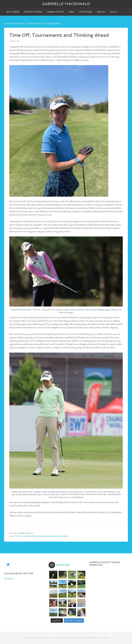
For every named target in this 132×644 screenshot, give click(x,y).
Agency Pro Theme (53, 638)
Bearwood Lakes (25, 536)
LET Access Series (38, 536)
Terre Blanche (63, 536)
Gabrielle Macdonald (66, 4)
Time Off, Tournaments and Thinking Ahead (59, 35)
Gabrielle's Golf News (26, 533)
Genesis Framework (77, 638)
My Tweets (9, 579)
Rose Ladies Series (51, 536)
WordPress (95, 638)
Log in (106, 638)
